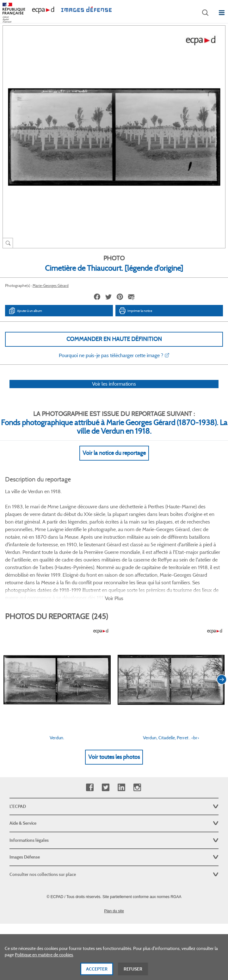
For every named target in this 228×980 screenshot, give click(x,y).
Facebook (90, 788)
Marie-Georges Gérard (51, 285)
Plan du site (114, 911)
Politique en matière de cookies (44, 959)
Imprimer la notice (135, 311)
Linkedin (121, 788)
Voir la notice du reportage (114, 453)
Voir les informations (114, 384)
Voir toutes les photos (114, 757)
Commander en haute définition (114, 339)
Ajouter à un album (25, 311)
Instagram (137, 788)
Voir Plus (114, 598)
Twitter (105, 788)
